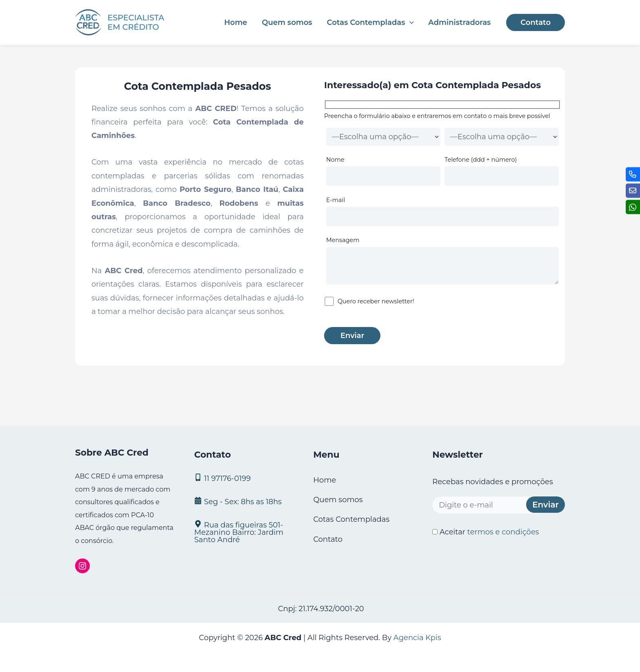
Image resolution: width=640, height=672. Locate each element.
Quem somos (287, 22)
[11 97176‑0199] (244, 478)
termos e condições (503, 532)
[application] (410, 22)
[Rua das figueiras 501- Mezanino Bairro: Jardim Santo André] (244, 532)
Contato (328, 539)
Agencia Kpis (417, 638)
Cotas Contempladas (370, 22)
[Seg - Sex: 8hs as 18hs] (244, 501)
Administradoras (459, 22)
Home (236, 22)
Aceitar (486, 532)
